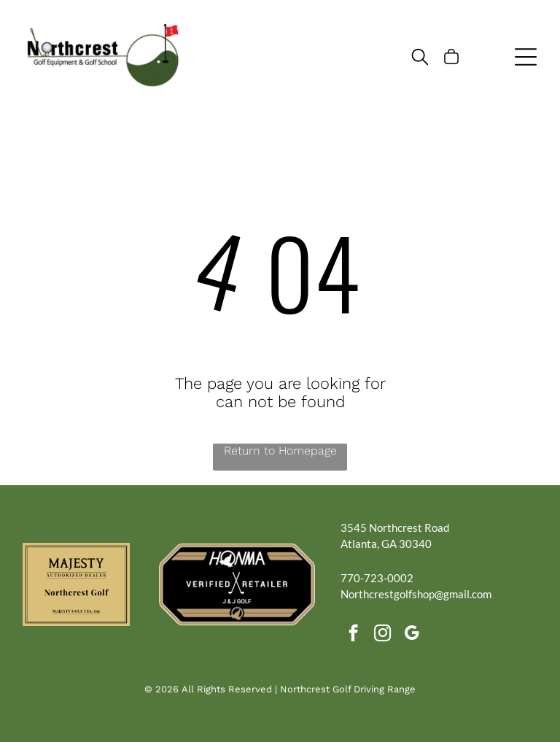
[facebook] (353, 635)
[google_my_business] (412, 635)
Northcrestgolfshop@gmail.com (416, 594)
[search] (420, 58)
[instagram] (382, 635)
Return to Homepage (280, 451)
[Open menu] (526, 57)
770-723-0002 (377, 578)
